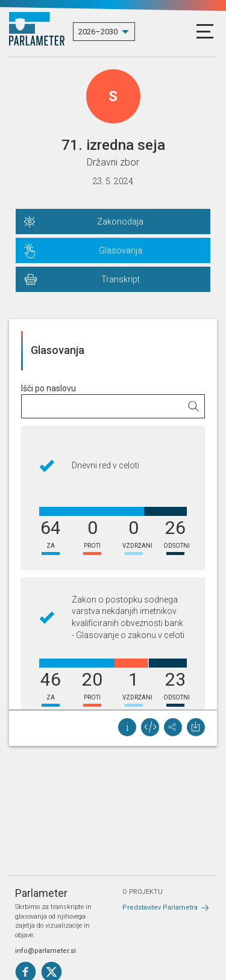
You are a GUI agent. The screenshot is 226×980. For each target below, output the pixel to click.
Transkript (121, 279)
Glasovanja (121, 250)
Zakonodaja (120, 222)
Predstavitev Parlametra (160, 907)
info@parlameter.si (46, 951)
